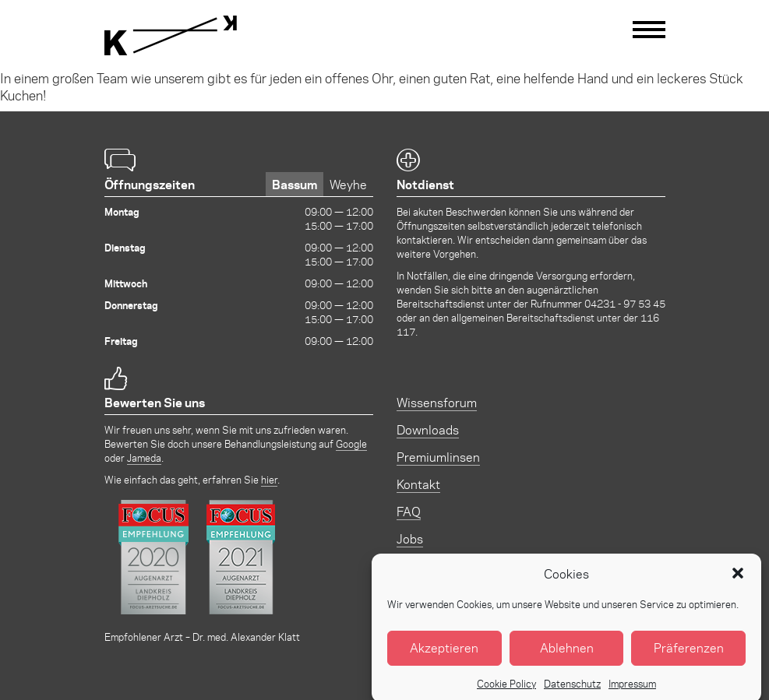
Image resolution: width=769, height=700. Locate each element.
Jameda (144, 457)
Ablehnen (567, 656)
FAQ (409, 511)
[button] (738, 582)
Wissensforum (437, 402)
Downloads (428, 429)
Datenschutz (572, 691)
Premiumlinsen (438, 457)
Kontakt (418, 484)
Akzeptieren (444, 656)
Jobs (410, 538)
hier (269, 479)
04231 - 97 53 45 (625, 303)
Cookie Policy (506, 691)
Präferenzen (689, 656)
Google (351, 443)
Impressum (632, 691)
